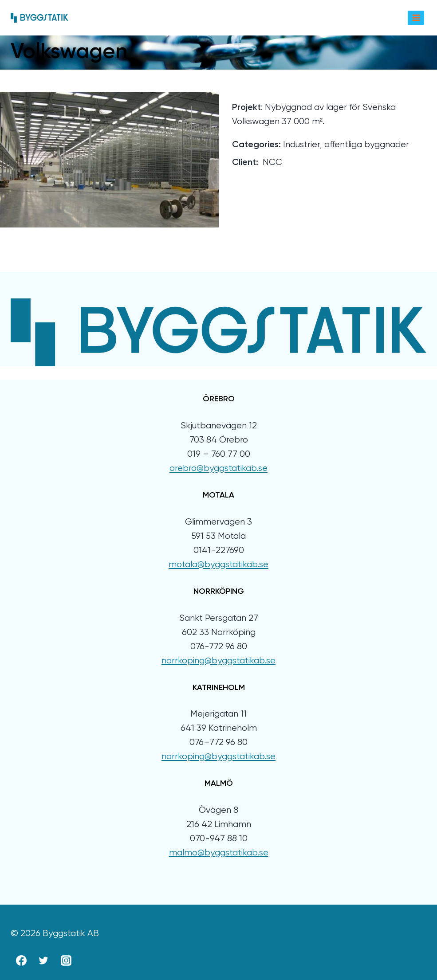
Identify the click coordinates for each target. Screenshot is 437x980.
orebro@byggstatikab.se (218, 468)
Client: (245, 163)
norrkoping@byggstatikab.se (218, 661)
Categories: (256, 145)
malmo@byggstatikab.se (219, 853)
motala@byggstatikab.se (218, 565)
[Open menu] (416, 18)
